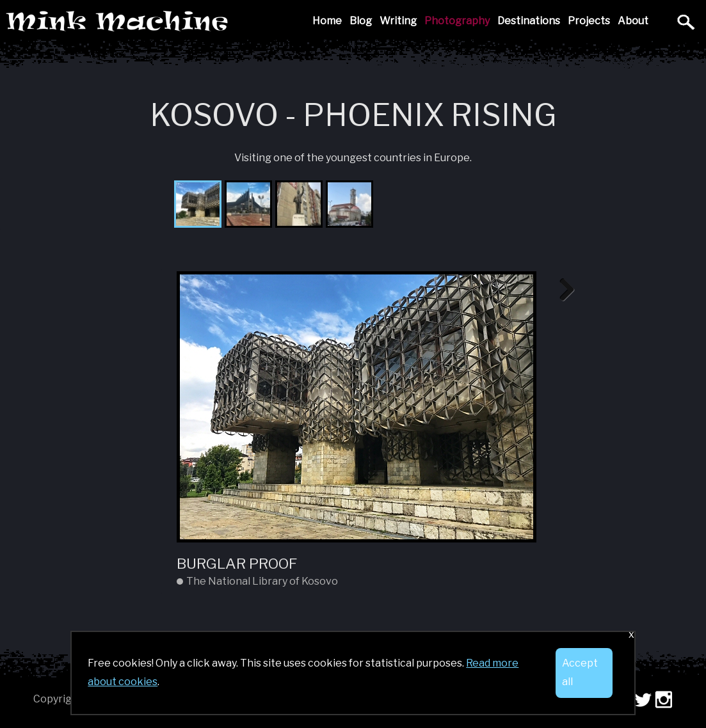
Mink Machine (208, 22)
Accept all (580, 672)
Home (327, 21)
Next (562, 290)
